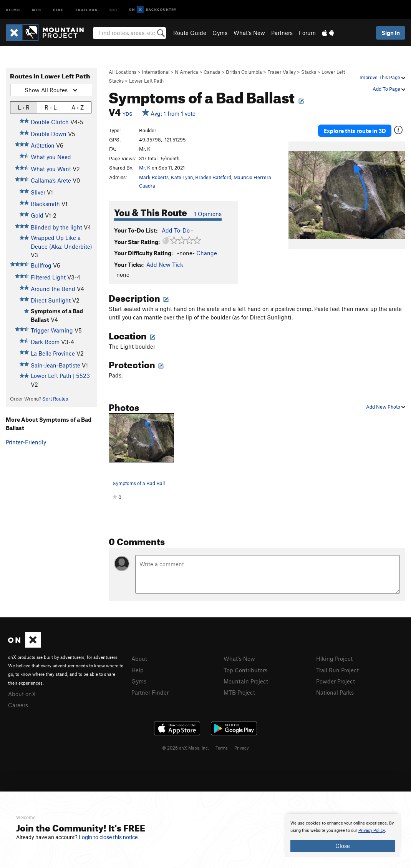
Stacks (309, 72)
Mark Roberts (154, 177)
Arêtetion (43, 145)
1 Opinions (208, 214)
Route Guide (190, 33)
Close (343, 846)
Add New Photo (386, 407)
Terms (222, 748)
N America (186, 72)
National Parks (335, 692)
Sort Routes (55, 399)
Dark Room (45, 342)
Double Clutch (50, 122)
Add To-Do (176, 230)
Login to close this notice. (109, 837)
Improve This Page (382, 77)
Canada (212, 72)
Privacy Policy (372, 831)
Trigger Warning (52, 330)
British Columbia (244, 72)
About (139, 658)
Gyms (220, 33)
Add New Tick (165, 264)
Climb (13, 9)
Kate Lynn (182, 177)
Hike (58, 9)
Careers (18, 705)
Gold (37, 215)
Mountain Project (246, 681)
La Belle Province (53, 353)
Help (138, 670)
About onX (22, 694)
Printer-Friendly (26, 442)
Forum (307, 33)
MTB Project (239, 692)
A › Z (78, 107)
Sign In (391, 33)
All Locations (123, 72)
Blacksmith (45, 204)
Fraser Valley (282, 72)
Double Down (49, 134)
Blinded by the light (56, 227)
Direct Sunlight (51, 300)
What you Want (51, 169)
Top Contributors (245, 670)
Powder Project (336, 681)
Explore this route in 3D (355, 131)
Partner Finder (150, 692)
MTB (37, 9)
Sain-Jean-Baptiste (56, 365)
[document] (343, 836)
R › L (51, 107)
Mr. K (145, 168)
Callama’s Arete (51, 180)
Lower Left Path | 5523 (60, 376)
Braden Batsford (213, 177)
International (156, 72)
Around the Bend (53, 289)
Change (207, 253)
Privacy (242, 748)
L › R (24, 107)
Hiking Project (334, 658)
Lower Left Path (146, 81)
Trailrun (87, 9)
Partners (282, 33)
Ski (114, 9)
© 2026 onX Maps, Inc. (186, 748)
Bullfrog (41, 265)
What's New (249, 33)
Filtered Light (48, 277)
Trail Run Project (337, 670)
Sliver (38, 192)
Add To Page (389, 89)
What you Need (51, 157)
